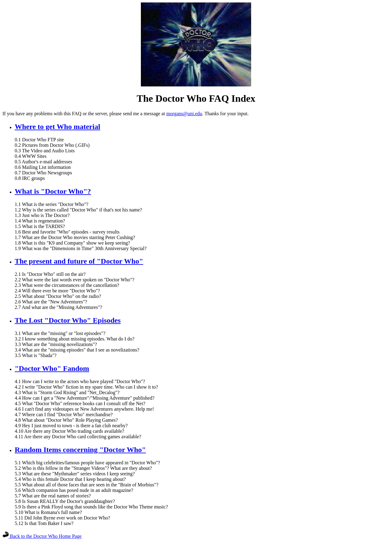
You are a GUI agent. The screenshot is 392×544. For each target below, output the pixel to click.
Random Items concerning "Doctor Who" (80, 450)
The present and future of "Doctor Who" (79, 261)
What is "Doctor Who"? (53, 191)
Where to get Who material (57, 127)
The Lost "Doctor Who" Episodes (68, 320)
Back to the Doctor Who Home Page (42, 536)
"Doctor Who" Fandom (52, 368)
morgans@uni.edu (184, 114)
